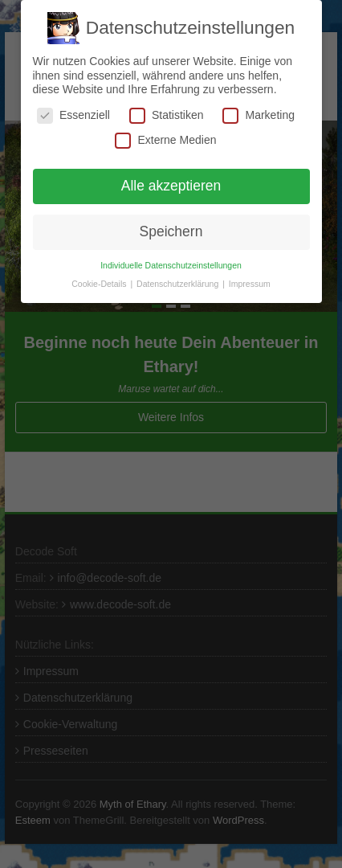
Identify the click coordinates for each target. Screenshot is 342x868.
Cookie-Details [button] (100, 284)
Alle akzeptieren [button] (171, 186)
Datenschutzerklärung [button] (179, 284)
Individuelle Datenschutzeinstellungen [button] (171, 265)
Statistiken (167, 115)
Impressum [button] (250, 284)
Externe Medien (165, 140)
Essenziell (73, 115)
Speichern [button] (171, 231)
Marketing (258, 115)
